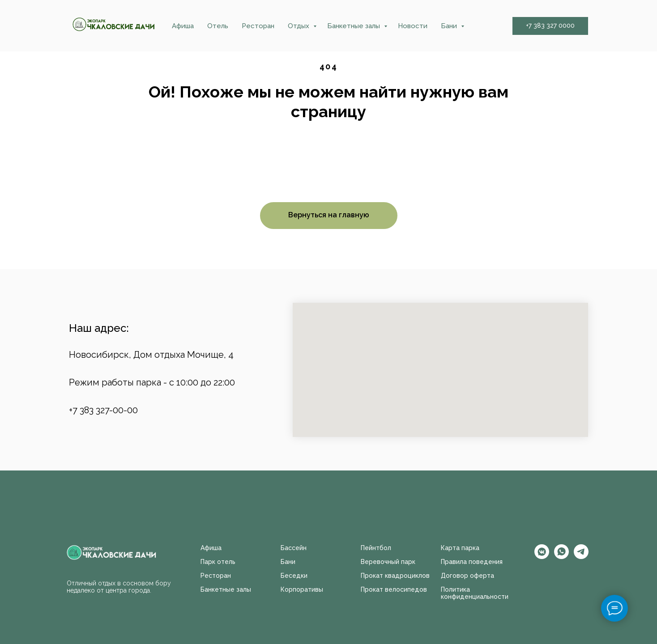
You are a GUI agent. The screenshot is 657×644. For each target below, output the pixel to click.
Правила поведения (472, 562)
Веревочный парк (388, 562)
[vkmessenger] (542, 557)
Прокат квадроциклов (395, 576)
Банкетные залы (354, 26)
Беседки (294, 576)
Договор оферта (467, 576)
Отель (218, 26)
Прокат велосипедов (394, 589)
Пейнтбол (376, 548)
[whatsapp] (561, 557)
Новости (413, 26)
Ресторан (258, 26)
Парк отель (218, 562)
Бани (450, 26)
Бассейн (294, 548)
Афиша (183, 26)
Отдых (299, 26)
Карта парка (460, 548)
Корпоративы (302, 589)
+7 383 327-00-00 (103, 410)
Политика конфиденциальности (475, 593)
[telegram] (581, 557)
